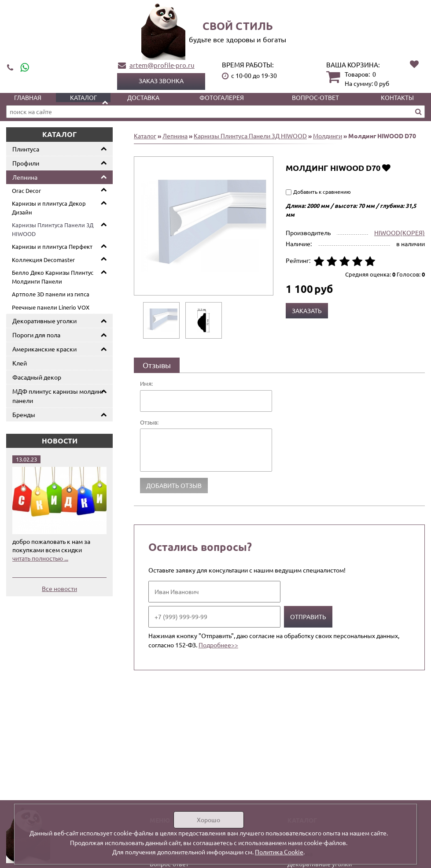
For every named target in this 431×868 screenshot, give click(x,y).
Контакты (397, 97)
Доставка (143, 97)
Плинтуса (26, 149)
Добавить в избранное (386, 168)
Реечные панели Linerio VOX (51, 307)
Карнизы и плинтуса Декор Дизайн (49, 208)
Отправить (308, 617)
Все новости (59, 588)
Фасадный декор (37, 377)
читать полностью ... (40, 558)
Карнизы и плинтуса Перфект (52, 246)
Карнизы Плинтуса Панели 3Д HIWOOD (53, 229)
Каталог (83, 97)
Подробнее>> (218, 645)
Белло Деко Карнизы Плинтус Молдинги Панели (53, 277)
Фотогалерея (222, 97)
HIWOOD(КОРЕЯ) (400, 233)
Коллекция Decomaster (43, 260)
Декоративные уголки (44, 321)
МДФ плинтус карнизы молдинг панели (58, 396)
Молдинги (328, 136)
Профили (26, 163)
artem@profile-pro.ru (162, 65)
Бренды (24, 414)
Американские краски (44, 349)
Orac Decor (26, 190)
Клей (20, 363)
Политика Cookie (279, 852)
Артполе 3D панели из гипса (51, 294)
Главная (28, 97)
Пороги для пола (36, 335)
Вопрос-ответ (315, 97)
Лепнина (25, 177)
